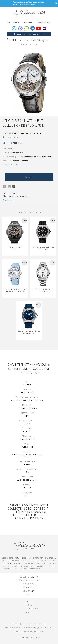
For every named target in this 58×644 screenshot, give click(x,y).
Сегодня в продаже (29, 577)
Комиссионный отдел (29, 580)
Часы (12, 40)
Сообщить (8, 200)
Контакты (28, 22)
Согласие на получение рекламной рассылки (29, 632)
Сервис (34, 44)
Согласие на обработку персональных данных (38, 628)
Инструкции (29, 591)
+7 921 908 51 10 (44, 22)
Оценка (29, 605)
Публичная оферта (41, 624)
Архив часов (29, 584)
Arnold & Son (23, 133)
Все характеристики (11, 165)
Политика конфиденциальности (21, 624)
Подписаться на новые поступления (29, 34)
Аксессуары (41, 40)
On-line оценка (13, 22)
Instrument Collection (37, 133)
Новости (29, 594)
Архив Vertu (29, 587)
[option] (29, 83)
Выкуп (24, 44)
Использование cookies (12, 628)
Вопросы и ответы (29, 608)
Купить (29, 177)
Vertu (24, 40)
